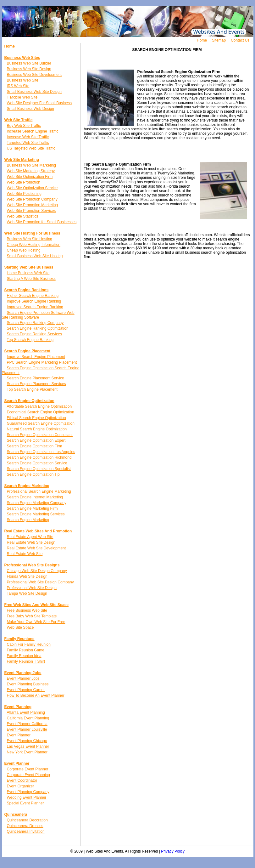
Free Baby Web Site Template (32, 616)
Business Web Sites (22, 58)
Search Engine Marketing (27, 486)
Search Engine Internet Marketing (35, 497)
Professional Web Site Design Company (40, 582)
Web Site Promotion (24, 182)
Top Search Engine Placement (32, 389)
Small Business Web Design (31, 109)
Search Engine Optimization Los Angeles (41, 452)
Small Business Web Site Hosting (35, 256)
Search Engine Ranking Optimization (38, 328)
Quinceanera (16, 814)
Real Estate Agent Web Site (30, 537)
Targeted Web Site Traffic (28, 143)
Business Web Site (23, 80)
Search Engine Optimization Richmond (39, 457)
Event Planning (18, 707)
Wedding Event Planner (27, 797)
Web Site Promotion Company (32, 199)
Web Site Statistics (23, 216)
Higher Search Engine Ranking (33, 296)
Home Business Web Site (28, 273)
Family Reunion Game (26, 650)
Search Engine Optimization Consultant (40, 435)
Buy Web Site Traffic (24, 126)
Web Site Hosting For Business (32, 233)
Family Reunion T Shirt (26, 661)
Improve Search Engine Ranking (34, 301)
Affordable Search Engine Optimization (39, 406)
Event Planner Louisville (27, 729)
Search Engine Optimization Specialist (39, 469)
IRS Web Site (18, 86)
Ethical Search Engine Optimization (36, 418)
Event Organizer (21, 786)
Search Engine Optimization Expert (36, 440)
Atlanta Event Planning (26, 712)
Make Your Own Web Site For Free (36, 622)
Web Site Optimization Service (32, 188)
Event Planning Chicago (27, 741)
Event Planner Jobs (23, 678)
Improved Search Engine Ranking (35, 307)
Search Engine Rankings (27, 290)
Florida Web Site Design (27, 576)
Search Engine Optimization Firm (35, 446)
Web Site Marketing (22, 160)
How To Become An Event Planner (36, 695)
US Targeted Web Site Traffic (31, 148)
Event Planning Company (28, 792)
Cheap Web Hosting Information (34, 245)
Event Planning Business (28, 684)
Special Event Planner (25, 803)
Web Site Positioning (24, 194)
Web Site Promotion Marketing (33, 205)
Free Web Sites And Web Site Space (37, 605)
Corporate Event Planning (28, 775)
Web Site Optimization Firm (30, 177)
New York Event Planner (27, 752)
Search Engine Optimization (29, 401)
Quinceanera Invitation (26, 831)
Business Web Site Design (29, 69)
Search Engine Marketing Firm (32, 508)
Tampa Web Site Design (27, 593)
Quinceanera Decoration (27, 820)
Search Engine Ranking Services (34, 334)
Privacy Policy (173, 851)
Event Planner (19, 735)
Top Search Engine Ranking (30, 340)
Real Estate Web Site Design (31, 542)
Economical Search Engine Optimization (41, 412)
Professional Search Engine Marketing (39, 491)
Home (202, 40)
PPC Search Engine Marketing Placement (42, 362)
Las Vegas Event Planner (28, 746)
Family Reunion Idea (24, 656)
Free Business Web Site (27, 610)
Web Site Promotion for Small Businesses (42, 222)
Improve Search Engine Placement (36, 357)
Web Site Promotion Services (31, 211)
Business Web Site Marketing (32, 165)
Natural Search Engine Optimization (37, 429)
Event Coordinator (22, 780)
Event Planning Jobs (23, 673)
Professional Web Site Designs (32, 565)
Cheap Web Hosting (24, 250)
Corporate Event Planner (28, 769)
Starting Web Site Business (29, 267)
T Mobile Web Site (22, 97)
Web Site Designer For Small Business (39, 103)
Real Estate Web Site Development (36, 548)
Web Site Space (20, 627)
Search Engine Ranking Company (35, 323)
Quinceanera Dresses (25, 826)
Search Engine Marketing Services (36, 514)
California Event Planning (28, 718)
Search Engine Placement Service (36, 378)
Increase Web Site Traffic (28, 137)
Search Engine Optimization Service (37, 463)
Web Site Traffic (19, 120)
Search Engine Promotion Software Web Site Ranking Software (38, 315)
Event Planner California (27, 724)
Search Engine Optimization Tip (33, 474)
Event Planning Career (26, 690)
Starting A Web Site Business (31, 279)
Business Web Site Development (34, 75)
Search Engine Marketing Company (37, 503)
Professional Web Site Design (32, 588)
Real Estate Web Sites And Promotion (38, 531)
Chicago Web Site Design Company (37, 571)
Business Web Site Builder (29, 63)
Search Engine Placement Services (36, 384)
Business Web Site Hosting (30, 239)
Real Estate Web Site (25, 554)
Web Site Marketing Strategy (31, 171)
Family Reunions (19, 639)
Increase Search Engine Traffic (33, 131)
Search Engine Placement (28, 351)
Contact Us (240, 40)
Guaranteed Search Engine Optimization (41, 423)
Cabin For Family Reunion (29, 644)
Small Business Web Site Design (34, 92)
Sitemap (219, 40)
